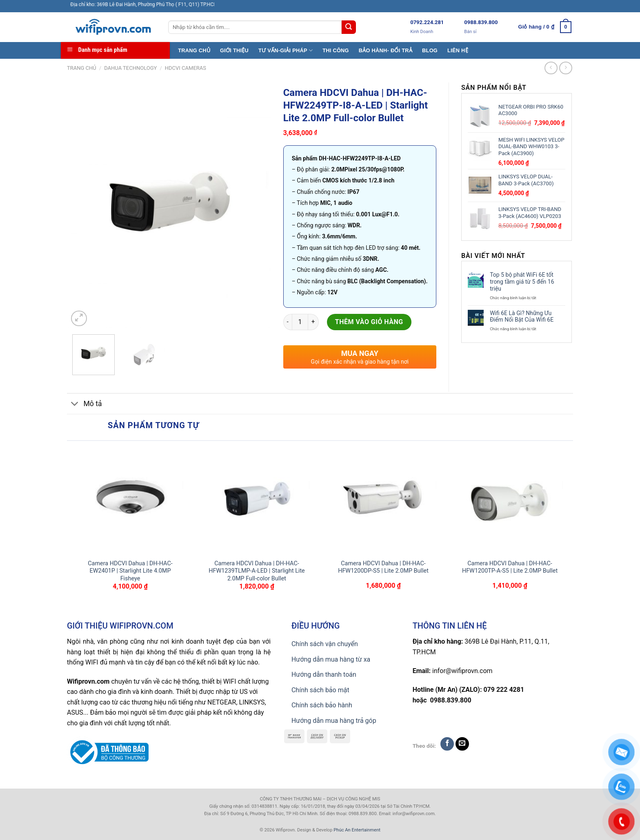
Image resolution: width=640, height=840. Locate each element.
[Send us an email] (462, 744)
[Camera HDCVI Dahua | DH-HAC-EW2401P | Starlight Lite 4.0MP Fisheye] (130, 500)
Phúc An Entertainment (357, 830)
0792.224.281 (427, 22)
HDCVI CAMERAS (186, 68)
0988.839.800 (481, 22)
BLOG (430, 50)
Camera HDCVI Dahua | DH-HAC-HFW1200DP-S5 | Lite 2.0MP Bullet (383, 567)
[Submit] (349, 27)
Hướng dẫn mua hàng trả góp (334, 721)
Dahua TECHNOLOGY (130, 68)
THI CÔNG (336, 50)
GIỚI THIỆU (234, 50)
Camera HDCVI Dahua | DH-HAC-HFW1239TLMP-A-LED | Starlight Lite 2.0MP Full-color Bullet (257, 571)
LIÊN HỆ (458, 50)
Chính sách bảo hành (322, 705)
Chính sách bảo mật (320, 690)
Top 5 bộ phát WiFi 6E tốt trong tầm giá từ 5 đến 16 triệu (522, 282)
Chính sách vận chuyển (325, 644)
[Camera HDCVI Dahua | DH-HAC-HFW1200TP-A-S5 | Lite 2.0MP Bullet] (510, 500)
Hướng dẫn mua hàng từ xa (331, 659)
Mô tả (84, 405)
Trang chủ (82, 68)
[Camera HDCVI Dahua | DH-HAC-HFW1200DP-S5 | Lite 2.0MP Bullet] (383, 500)
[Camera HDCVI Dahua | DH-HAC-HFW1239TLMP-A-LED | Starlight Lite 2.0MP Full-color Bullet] (257, 500)
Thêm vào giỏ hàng (369, 322)
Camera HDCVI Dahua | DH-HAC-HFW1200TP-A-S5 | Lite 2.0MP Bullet (510, 567)
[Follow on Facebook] (447, 744)
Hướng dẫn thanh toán (324, 674)
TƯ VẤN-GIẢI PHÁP (286, 50)
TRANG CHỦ (194, 50)
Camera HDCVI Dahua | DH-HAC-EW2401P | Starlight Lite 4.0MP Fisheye (130, 571)
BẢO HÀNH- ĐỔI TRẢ (386, 50)
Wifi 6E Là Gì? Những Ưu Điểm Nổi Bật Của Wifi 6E (522, 317)
